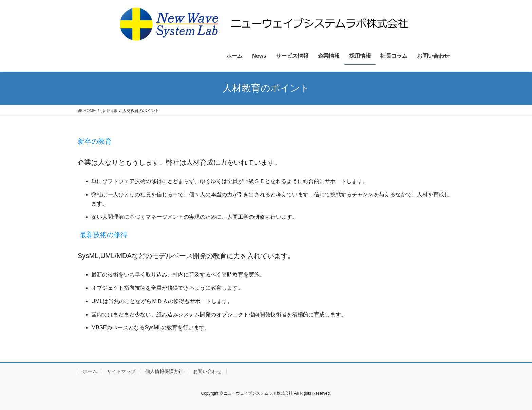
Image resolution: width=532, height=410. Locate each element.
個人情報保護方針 (164, 371)
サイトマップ (121, 371)
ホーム (90, 371)
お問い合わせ (207, 371)
